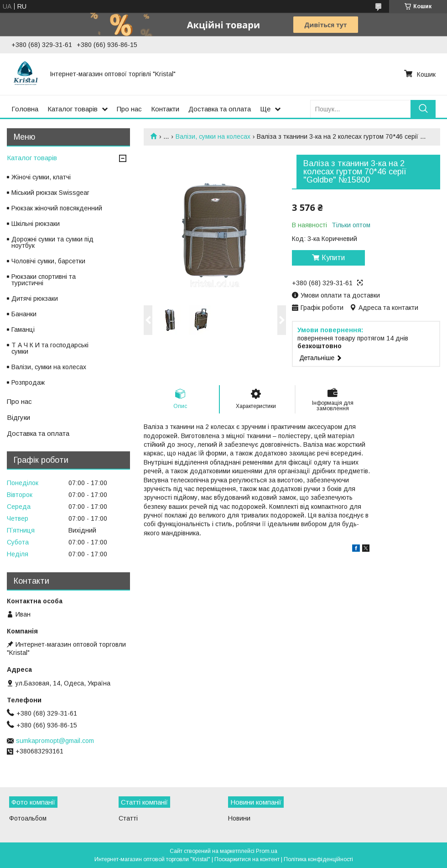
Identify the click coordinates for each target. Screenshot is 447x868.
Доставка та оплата (220, 109)
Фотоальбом (28, 818)
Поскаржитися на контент (247, 859)
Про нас (129, 109)
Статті (128, 818)
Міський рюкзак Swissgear (50, 193)
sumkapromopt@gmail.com (55, 741)
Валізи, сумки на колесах (213, 136)
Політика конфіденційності (318, 859)
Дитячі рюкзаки (35, 298)
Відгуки (18, 417)
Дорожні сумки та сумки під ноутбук (52, 242)
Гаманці (23, 329)
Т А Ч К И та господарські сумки (50, 348)
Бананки (24, 314)
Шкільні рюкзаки (36, 224)
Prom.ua (267, 851)
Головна (25, 109)
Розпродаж (28, 382)
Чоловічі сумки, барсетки (48, 261)
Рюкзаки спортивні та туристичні (44, 280)
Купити (333, 258)
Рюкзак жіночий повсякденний (57, 208)
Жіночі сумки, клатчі (41, 177)
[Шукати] (423, 109)
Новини (239, 818)
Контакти (165, 109)
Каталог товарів (73, 109)
